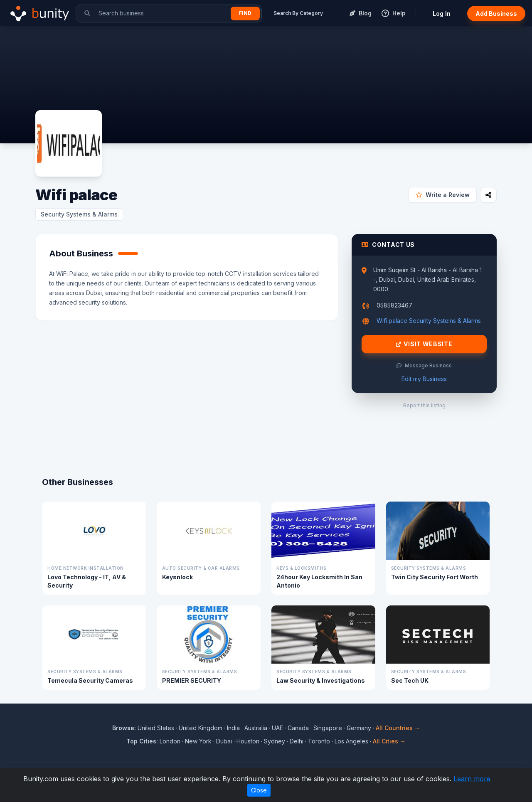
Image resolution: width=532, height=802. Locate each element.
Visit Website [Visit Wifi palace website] (424, 344)
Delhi (297, 741)
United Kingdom (201, 728)
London (170, 741)
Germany (359, 728)
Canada (298, 728)
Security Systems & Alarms (79, 214)
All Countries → (398, 728)
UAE (277, 728)
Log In (442, 14)
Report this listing (424, 405)
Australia (256, 728)
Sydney (275, 741)
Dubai (224, 741)
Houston (248, 741)
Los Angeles (351, 741)
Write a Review (443, 195)
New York (198, 741)
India (233, 728)
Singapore (328, 728)
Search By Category (298, 13)
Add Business (496, 14)
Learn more (472, 779)
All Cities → (389, 741)
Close (259, 790)
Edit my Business (424, 379)
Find (245, 13)
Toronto (319, 741)
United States (156, 728)
